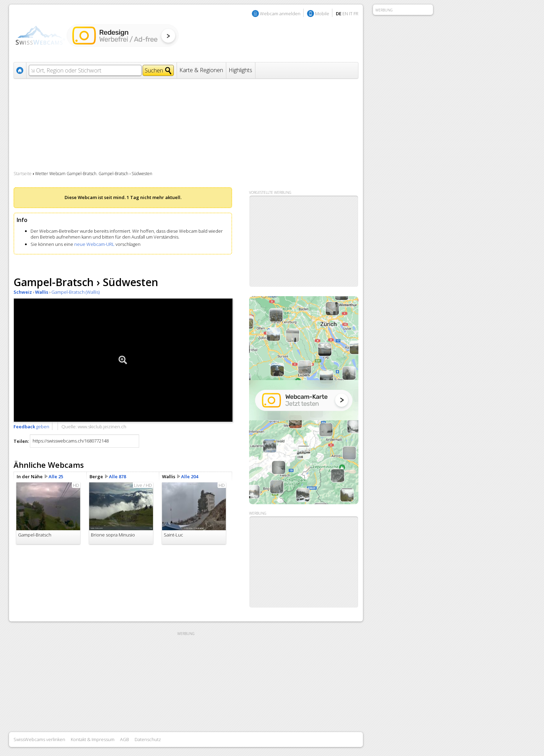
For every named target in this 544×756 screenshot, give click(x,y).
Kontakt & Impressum (93, 739)
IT (351, 14)
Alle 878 (117, 476)
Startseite (23, 174)
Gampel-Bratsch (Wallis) (75, 292)
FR (356, 14)
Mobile (322, 14)
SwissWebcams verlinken (39, 739)
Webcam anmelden (280, 14)
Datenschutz (148, 739)
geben (31, 427)
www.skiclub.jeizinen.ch (102, 427)
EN (345, 14)
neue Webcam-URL (94, 244)
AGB (125, 739)
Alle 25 (56, 476)
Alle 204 (190, 476)
